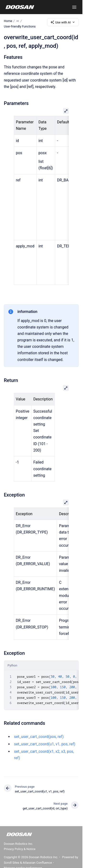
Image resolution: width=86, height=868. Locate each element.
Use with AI (63, 22)
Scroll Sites (12, 863)
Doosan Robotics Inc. (19, 844)
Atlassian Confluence (37, 863)
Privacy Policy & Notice (20, 849)
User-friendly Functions (20, 26)
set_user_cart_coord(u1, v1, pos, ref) (45, 744)
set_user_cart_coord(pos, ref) (39, 736)
